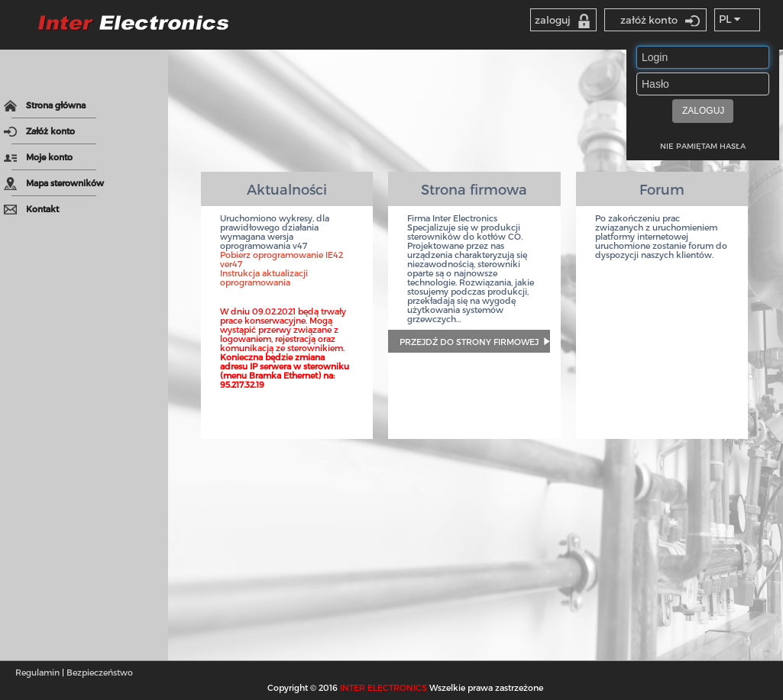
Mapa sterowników (54, 184)
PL (730, 19)
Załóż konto (39, 132)
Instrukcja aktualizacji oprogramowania (264, 277)
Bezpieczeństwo (100, 672)
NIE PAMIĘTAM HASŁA (703, 146)
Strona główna (45, 106)
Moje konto (38, 157)
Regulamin (37, 672)
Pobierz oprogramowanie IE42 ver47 (281, 259)
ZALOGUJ (703, 111)
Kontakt (31, 210)
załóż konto (660, 20)
